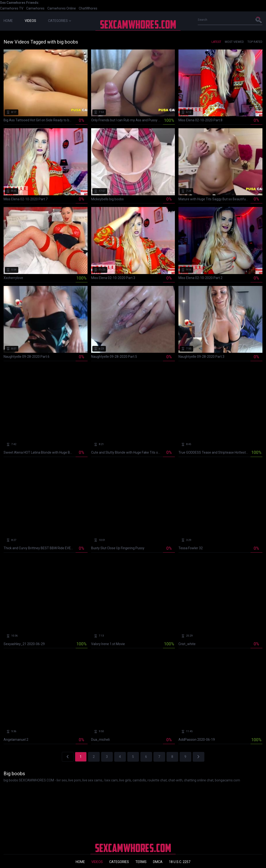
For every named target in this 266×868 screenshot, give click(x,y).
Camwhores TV (12, 8)
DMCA (158, 862)
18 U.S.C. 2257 (180, 862)
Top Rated (255, 42)
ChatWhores (88, 8)
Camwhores (35, 8)
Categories (60, 21)
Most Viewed (234, 42)
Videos (30, 21)
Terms (141, 862)
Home (8, 21)
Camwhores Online (62, 8)
